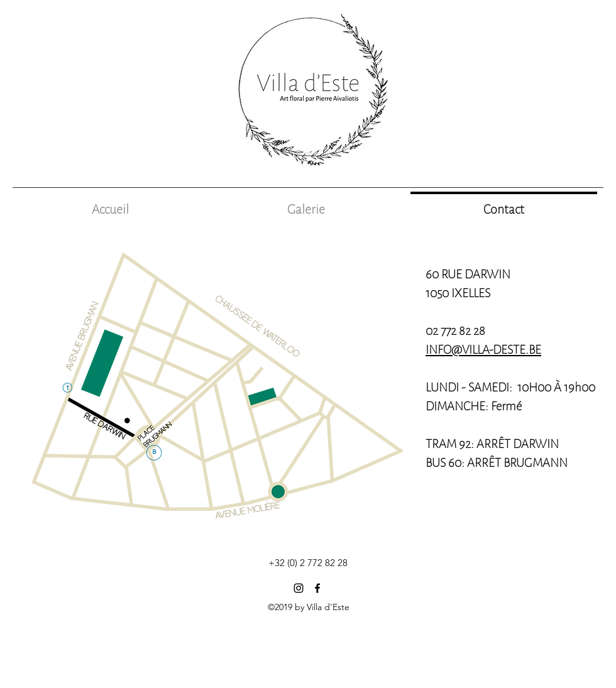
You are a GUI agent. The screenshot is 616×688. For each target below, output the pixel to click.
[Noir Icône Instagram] (299, 588)
